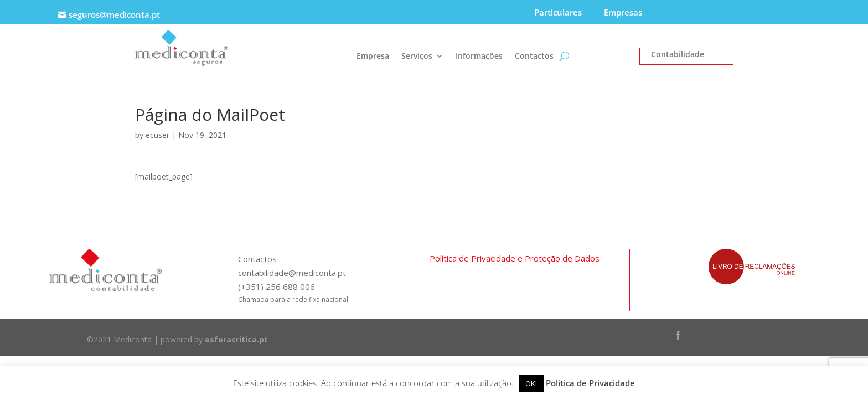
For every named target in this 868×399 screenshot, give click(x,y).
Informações (479, 57)
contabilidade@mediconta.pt (292, 273)
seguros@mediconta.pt (114, 14)
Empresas (623, 12)
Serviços (417, 57)
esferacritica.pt (236, 339)
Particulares (558, 12)
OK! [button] (531, 383)
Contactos (534, 57)
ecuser (157, 135)
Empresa (373, 57)
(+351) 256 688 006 (277, 287)
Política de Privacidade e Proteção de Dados (515, 258)
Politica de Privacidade (590, 383)
